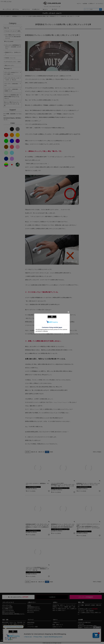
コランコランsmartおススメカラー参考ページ (11, 73)
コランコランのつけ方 (8, 610)
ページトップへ (100, 592)
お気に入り (36, 9)
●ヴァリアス (31, 612)
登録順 (51, 452)
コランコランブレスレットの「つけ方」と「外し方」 (12, 79)
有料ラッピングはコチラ (8, 612)
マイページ (26, 9)
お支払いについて (57, 627)
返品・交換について (58, 629)
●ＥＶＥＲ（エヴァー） (33, 610)
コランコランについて (8, 602)
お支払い (55, 602)
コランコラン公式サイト (6, 16)
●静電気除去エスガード (33, 607)
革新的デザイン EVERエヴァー (13, 53)
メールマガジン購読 (33, 627)
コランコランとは (7, 605)
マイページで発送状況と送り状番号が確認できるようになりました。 (12, 97)
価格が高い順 (41, 452)
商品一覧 (6, 28)
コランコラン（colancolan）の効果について (12, 90)
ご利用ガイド (92, 4)
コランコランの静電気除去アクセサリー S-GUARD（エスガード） (13, 47)
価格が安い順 (34, 452)
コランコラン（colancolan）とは (12, 84)
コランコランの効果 (7, 607)
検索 (101, 9)
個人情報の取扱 (21, 640)
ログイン (79, 4)
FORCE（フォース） (11, 58)
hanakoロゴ (9, 69)
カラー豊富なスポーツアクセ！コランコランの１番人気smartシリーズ (13, 37)
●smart (29, 605)
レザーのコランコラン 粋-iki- (13, 62)
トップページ (7, 9)
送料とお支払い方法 (88, 613)
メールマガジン (100, 4)
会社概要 (81, 620)
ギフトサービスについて (59, 631)
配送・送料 (81, 602)
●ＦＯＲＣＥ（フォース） (34, 609)
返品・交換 (5, 620)
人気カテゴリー (32, 602)
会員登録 (85, 4)
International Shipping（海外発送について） (13, 614)
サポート (55, 620)
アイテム (16, 9)
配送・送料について (58, 625)
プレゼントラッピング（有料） (13, 31)
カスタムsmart (9, 41)
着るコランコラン (10, 65)
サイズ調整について (7, 609)
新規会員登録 (31, 623)
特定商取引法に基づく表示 (8, 640)
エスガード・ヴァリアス (64, 334)
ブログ (54, 9)
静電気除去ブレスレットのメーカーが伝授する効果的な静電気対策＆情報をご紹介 (31, 16)
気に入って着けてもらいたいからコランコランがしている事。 (12, 104)
